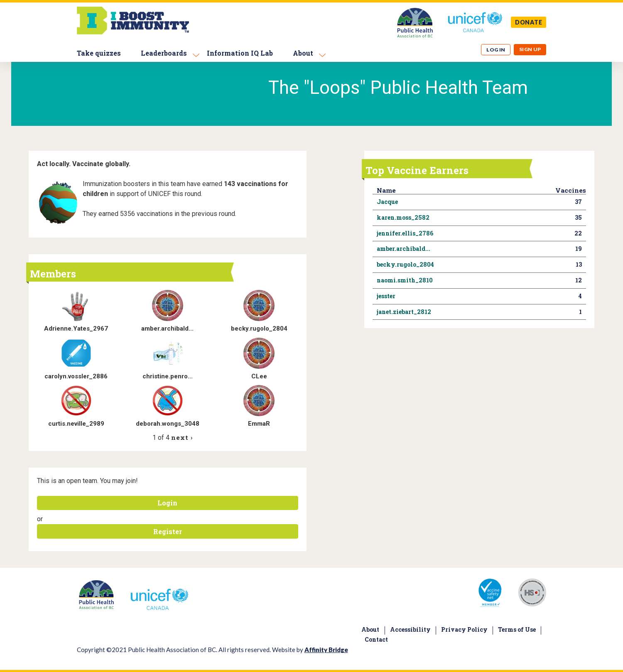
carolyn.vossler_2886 (76, 376)
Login (167, 503)
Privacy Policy (464, 629)
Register (168, 531)
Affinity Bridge (326, 650)
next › (182, 437)
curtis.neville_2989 (76, 424)
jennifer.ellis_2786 (405, 233)
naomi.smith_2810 (405, 280)
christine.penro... (168, 376)
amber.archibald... (167, 329)
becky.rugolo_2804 (259, 329)
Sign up (530, 49)
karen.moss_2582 (403, 217)
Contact (376, 639)
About (303, 53)
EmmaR (259, 424)
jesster (386, 296)
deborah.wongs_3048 (168, 424)
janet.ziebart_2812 (404, 312)
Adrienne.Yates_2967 (76, 329)
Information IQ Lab (240, 53)
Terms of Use (517, 629)
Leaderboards (164, 53)
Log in (496, 50)
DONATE (529, 22)
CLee (259, 376)
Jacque (387, 202)
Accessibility (410, 629)
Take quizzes (99, 53)
